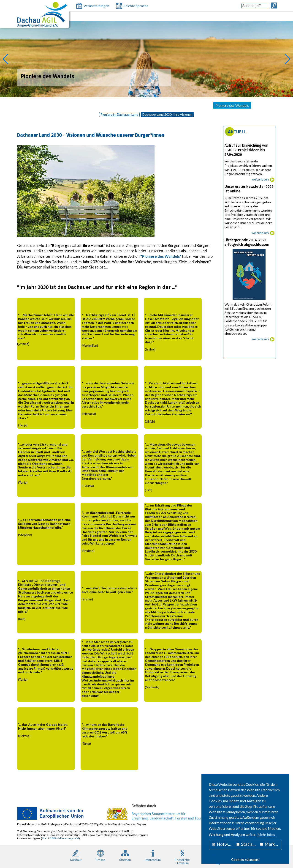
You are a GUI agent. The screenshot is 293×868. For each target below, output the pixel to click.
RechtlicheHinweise (182, 857)
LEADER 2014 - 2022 (117, 105)
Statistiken (247, 844)
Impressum (153, 855)
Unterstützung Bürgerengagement (184, 105)
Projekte (145, 105)
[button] (5, 59)
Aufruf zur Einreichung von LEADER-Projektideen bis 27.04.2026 (246, 150)
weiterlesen (260, 179)
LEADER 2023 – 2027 (78, 105)
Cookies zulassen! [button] (245, 860)
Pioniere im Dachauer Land (119, 114)
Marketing (271, 844)
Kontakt (76, 855)
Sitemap (125, 855)
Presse (100, 855)
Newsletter (263, 105)
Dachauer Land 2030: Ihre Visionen (167, 114)
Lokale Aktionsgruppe (39, 105)
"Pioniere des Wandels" (161, 256)
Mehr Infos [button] (266, 834)
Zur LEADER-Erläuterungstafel (60, 838)
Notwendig (223, 844)
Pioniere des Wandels (232, 105)
